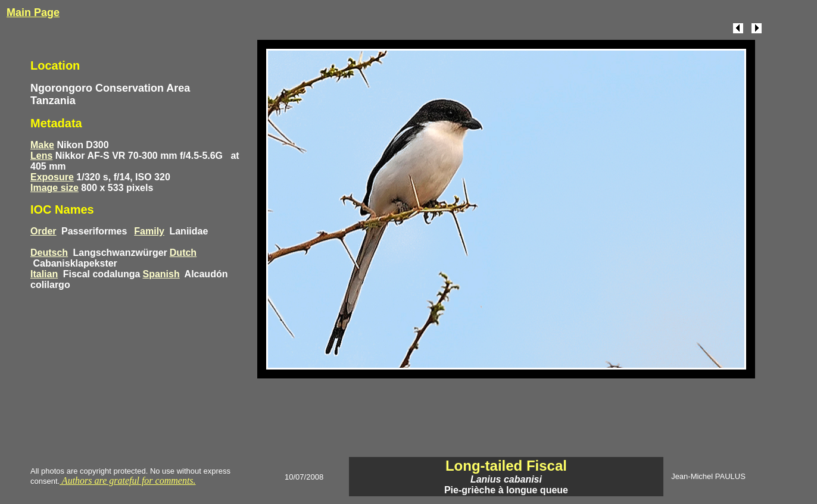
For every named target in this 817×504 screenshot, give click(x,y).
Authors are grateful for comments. (127, 480)
